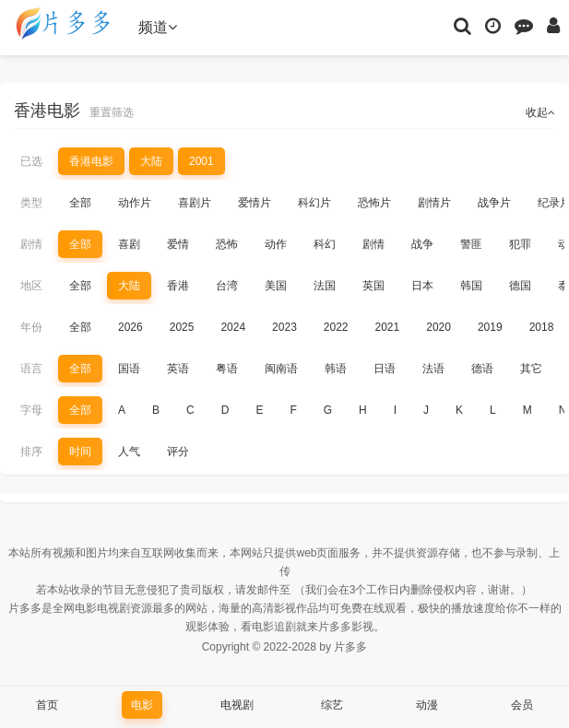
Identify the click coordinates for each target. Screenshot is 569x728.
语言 (31, 369)
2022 (336, 327)
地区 (31, 286)
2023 (284, 327)
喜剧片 (195, 203)
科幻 (325, 244)
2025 (182, 327)
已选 (31, 161)
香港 (178, 286)
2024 (233, 327)
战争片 (494, 203)
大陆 (151, 161)
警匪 (471, 244)
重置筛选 (112, 112)
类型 (31, 203)
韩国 (471, 286)
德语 (482, 369)
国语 (129, 369)
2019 (490, 327)
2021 (388, 327)
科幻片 (314, 203)
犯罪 (520, 244)
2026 (130, 327)
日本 (422, 286)
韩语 (336, 369)
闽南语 (281, 369)
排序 (31, 452)
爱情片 (255, 203)
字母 (31, 410)
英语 (178, 369)
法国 (325, 286)
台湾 (227, 286)
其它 (531, 369)
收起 (540, 112)
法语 (433, 369)
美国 (276, 286)
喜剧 (129, 244)
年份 (31, 327)
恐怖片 (374, 203)
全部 (80, 203)
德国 (520, 286)
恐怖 (227, 244)
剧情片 (434, 203)
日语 (385, 369)
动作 (276, 244)
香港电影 (91, 161)
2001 (202, 161)
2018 (542, 327)
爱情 (178, 244)
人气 (129, 452)
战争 (422, 244)
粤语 (227, 369)
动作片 (135, 203)
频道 (158, 27)
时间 (80, 452)
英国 (373, 286)
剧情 (31, 244)
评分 (178, 452)
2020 (439, 327)
